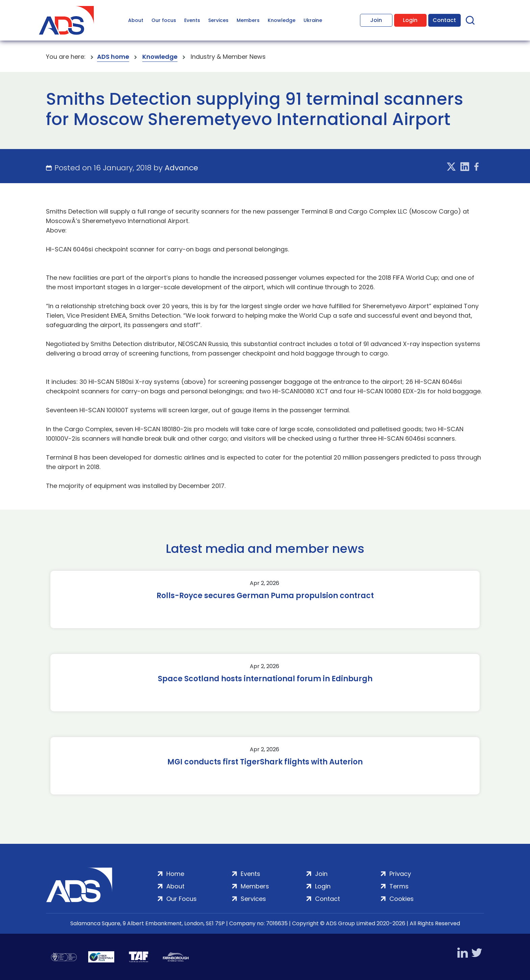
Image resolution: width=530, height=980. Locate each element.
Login (410, 20)
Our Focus (182, 899)
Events (192, 20)
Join (376, 20)
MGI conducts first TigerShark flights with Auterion (265, 762)
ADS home (113, 57)
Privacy (400, 874)
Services (218, 20)
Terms (399, 886)
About (136, 20)
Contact (444, 20)
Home (175, 874)
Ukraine (313, 20)
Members (248, 20)
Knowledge (282, 20)
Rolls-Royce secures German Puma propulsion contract (265, 596)
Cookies (402, 899)
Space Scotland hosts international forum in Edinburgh (265, 679)
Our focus (164, 20)
